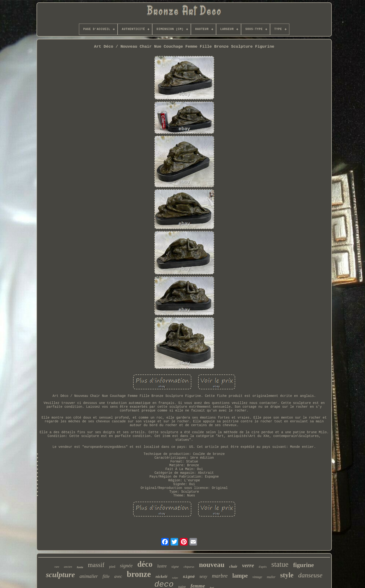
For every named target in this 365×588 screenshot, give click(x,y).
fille (106, 576)
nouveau (212, 565)
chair (233, 566)
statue (280, 564)
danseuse (310, 575)
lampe (240, 576)
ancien (68, 567)
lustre (162, 566)
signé (189, 577)
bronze (139, 574)
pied (112, 567)
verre (248, 565)
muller (271, 577)
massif (96, 565)
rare (57, 567)
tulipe (175, 578)
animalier (89, 576)
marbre (220, 576)
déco (145, 564)
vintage (257, 577)
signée (126, 566)
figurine (303, 565)
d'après (263, 567)
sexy (203, 576)
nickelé (161, 577)
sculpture (60, 575)
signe (175, 567)
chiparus (189, 567)
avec (118, 576)
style (287, 575)
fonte (80, 567)
